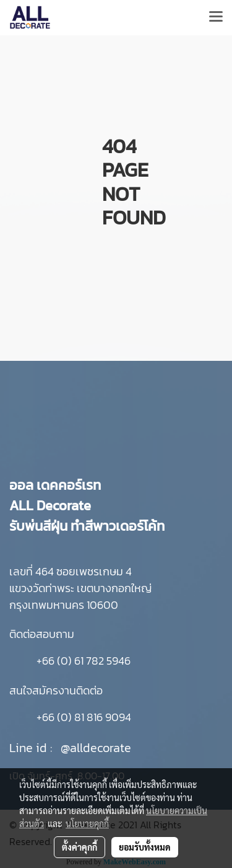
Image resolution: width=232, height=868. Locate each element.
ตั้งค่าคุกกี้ (79, 847)
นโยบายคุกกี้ (87, 823)
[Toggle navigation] (216, 17)
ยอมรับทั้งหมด (145, 847)
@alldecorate (96, 748)
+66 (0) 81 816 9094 (84, 717)
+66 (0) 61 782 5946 (84, 661)
